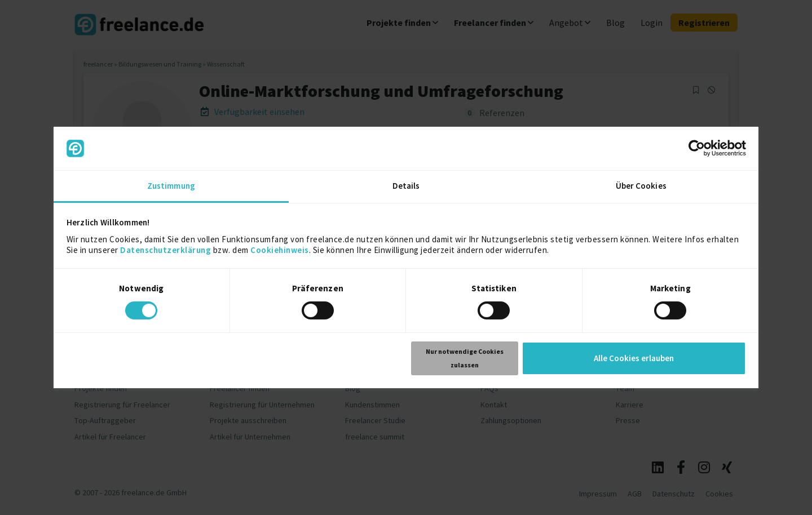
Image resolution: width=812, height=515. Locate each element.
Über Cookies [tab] (641, 186)
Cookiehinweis (280, 250)
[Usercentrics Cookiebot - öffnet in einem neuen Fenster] (697, 148)
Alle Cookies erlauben (634, 358)
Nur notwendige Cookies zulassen (465, 358)
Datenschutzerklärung (166, 250)
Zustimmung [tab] (171, 186)
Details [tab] (406, 186)
